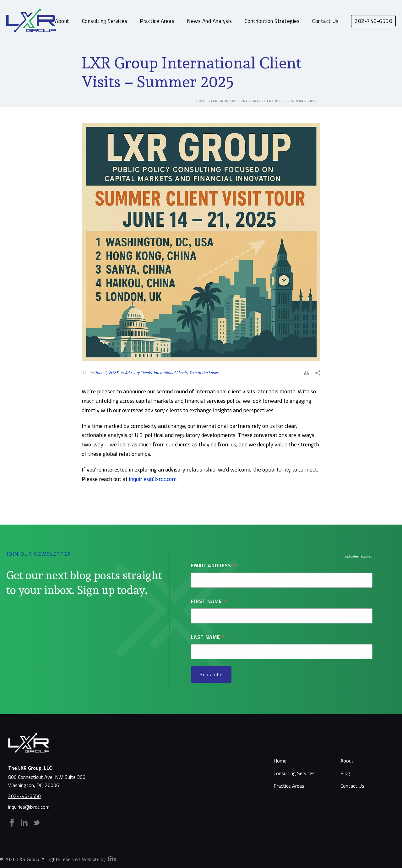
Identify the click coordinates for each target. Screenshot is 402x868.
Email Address (214, 565)
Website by (99, 859)
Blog (345, 773)
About (62, 21)
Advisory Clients (138, 372)
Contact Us (325, 21)
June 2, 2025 (107, 372)
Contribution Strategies (272, 21)
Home (201, 101)
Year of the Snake (204, 372)
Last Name (208, 637)
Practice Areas (157, 21)
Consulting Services (105, 21)
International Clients (171, 372)
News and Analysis (209, 21)
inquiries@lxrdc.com (153, 479)
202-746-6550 (24, 796)
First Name (209, 601)
